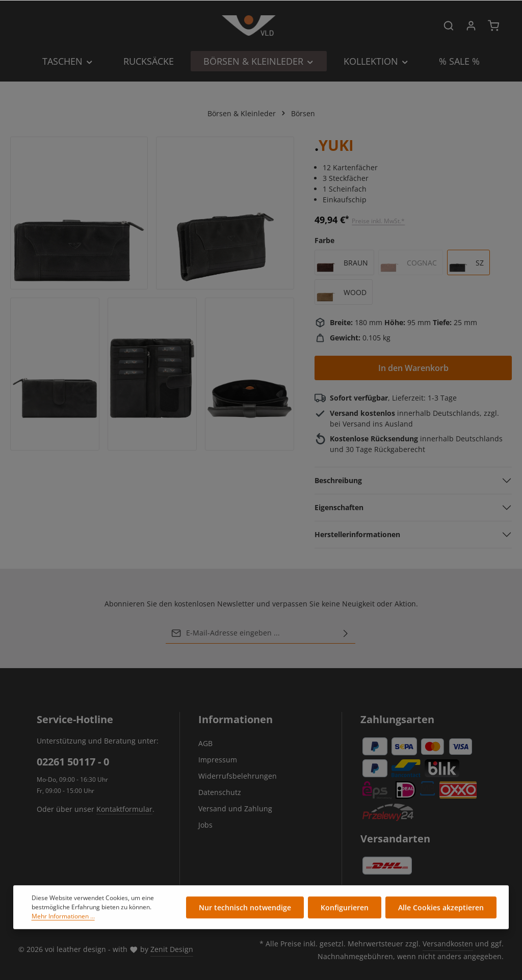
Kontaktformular (124, 809)
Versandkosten (448, 944)
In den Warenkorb (413, 368)
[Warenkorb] (493, 25)
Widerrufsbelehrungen (238, 776)
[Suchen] (449, 25)
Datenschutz (220, 792)
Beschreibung (338, 480)
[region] (152, 294)
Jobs (205, 825)
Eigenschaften (339, 507)
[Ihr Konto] (471, 25)
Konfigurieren (345, 910)
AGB (205, 743)
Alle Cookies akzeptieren (441, 910)
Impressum (218, 760)
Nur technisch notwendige (245, 910)
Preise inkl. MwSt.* (378, 221)
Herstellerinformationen (357, 534)
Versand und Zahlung (235, 809)
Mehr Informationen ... (63, 919)
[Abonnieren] (346, 633)
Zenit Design (172, 949)
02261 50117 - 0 (73, 762)
